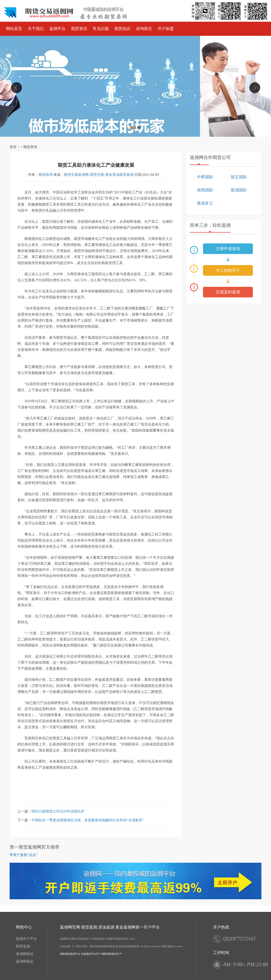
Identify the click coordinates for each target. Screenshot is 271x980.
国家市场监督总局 (118, 939)
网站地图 (167, 946)
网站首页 (14, 29)
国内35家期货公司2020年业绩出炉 (58, 811)
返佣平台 (57, 29)
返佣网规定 (25, 961)
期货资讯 (79, 29)
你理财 (72, 939)
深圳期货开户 (100, 939)
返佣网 (64, 939)
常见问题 (101, 29)
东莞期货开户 (84, 939)
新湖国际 (239, 190)
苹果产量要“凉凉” (23, 855)
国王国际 (239, 177)
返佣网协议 (25, 954)
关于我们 (36, 29)
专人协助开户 (228, 270)
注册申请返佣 (228, 249)
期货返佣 (23, 946)
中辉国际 (205, 177)
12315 (132, 939)
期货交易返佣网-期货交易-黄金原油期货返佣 (99, 175)
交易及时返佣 (228, 292)
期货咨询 (46, 175)
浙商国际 (205, 190)
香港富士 (205, 203)
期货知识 (122, 29)
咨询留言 (144, 29)
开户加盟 (166, 29)
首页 (13, 147)
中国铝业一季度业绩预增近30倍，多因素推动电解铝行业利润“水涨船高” (88, 820)
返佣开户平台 (26, 939)
